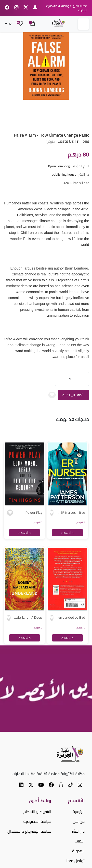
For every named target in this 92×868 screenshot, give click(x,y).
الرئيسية (79, 811)
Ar (10, 24)
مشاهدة (67, 533)
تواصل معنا (75, 861)
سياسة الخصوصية (37, 821)
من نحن (79, 821)
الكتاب (80, 841)
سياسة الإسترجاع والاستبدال (29, 831)
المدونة (78, 851)
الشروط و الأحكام (37, 811)
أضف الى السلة (72, 395)
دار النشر (78, 831)
